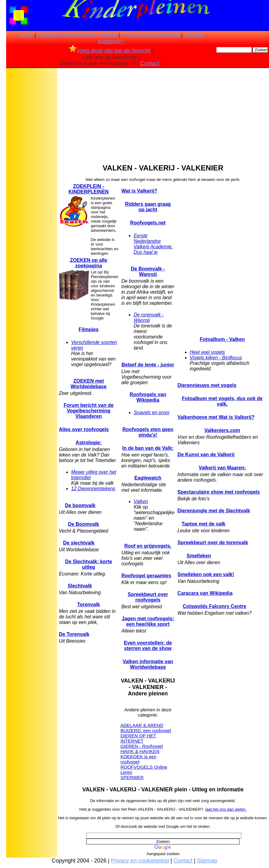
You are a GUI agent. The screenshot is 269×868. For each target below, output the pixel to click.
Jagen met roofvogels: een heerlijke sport (148, 621)
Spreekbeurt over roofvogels (148, 597)
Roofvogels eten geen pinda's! (148, 432)
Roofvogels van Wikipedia (148, 397)
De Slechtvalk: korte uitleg (88, 564)
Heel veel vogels (207, 352)
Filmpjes (88, 329)
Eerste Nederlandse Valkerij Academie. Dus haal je (153, 244)
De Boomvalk (84, 524)
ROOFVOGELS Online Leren (144, 770)
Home (26, 35)
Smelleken (199, 556)
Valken (141, 501)
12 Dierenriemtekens (93, 489)
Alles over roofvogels (84, 429)
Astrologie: (89, 443)
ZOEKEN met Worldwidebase (88, 384)
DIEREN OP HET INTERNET (138, 738)
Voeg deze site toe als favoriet (110, 51)
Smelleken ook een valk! (206, 574)
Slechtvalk (80, 586)
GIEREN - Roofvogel (142, 746)
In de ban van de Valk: (148, 448)
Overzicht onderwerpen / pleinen (77, 35)
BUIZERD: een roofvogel (146, 730)
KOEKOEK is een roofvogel (139, 759)
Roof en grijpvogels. (148, 546)
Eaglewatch (148, 478)
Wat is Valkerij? (139, 191)
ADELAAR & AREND (142, 725)
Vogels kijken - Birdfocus (216, 358)
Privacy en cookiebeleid (150, 35)
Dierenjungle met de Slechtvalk (214, 511)
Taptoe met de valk (204, 524)
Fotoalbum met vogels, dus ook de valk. (222, 401)
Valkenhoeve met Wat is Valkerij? (216, 417)
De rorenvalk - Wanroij (149, 317)
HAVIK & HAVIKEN (140, 751)
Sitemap (207, 861)
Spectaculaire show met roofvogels (219, 492)
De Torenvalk (74, 634)
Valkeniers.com (222, 430)
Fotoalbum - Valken (222, 339)
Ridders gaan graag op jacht (148, 207)
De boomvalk (80, 505)
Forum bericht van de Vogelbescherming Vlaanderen (88, 411)
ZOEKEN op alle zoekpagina (89, 263)
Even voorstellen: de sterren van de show (148, 646)
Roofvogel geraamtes (146, 576)
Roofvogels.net (148, 223)
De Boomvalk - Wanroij (148, 271)
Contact (150, 63)
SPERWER (132, 777)
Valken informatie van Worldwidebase (148, 664)
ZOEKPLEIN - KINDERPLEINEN (88, 189)
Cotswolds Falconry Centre (215, 606)
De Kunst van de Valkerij (206, 455)
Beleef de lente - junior (148, 365)
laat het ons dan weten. (226, 809)
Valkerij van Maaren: (222, 468)
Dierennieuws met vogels (207, 385)
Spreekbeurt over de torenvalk (213, 543)
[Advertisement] (32, 166)
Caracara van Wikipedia (205, 593)
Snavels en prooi (152, 413)
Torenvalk (89, 604)
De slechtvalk (79, 543)
